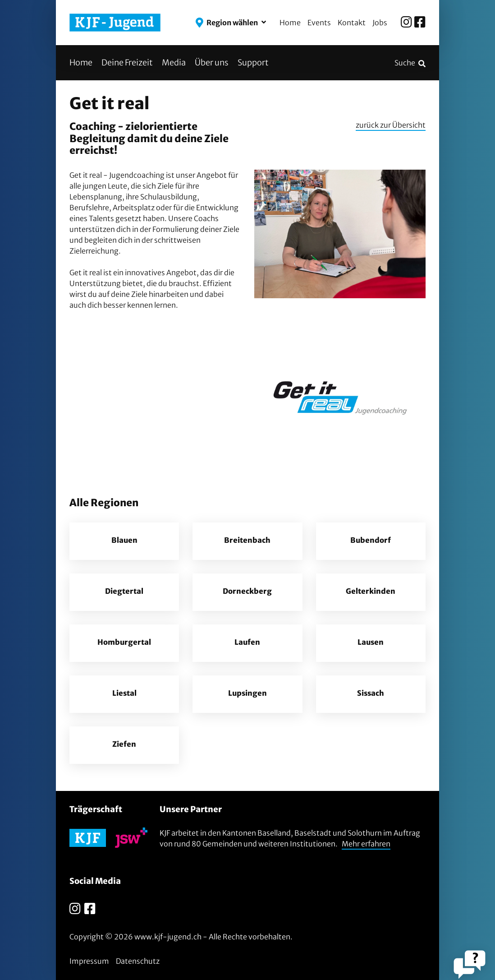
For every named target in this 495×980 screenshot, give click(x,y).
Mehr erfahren (366, 844)
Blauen (124, 541)
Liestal (124, 694)
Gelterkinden (371, 592)
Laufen (247, 643)
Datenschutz (138, 961)
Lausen (371, 643)
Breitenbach (247, 541)
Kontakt (352, 23)
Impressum (89, 961)
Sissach (371, 694)
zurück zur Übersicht (391, 125)
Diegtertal (124, 592)
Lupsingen (247, 694)
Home (290, 23)
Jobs (380, 23)
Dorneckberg (247, 592)
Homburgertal (124, 643)
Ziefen (124, 745)
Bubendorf (371, 541)
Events (319, 23)
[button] (231, 23)
